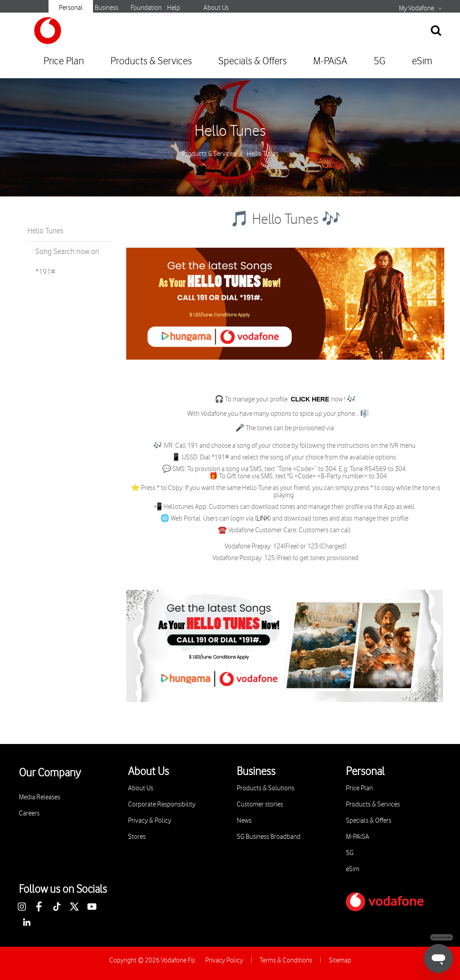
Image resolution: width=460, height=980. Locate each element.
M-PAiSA (330, 61)
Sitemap (340, 960)
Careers (29, 813)
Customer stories (260, 804)
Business (106, 8)
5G (380, 61)
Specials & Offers (252, 61)
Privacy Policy (224, 960)
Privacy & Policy (150, 821)
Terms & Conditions (286, 960)
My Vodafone (416, 9)
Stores (137, 837)
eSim (422, 61)
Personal (71, 8)
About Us (216, 8)
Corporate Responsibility (162, 804)
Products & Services (151, 61)
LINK (263, 519)
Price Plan (64, 61)
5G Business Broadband (269, 837)
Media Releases (40, 797)
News (244, 821)
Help (174, 8)
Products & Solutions (265, 788)
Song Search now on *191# (67, 262)
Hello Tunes (230, 131)
